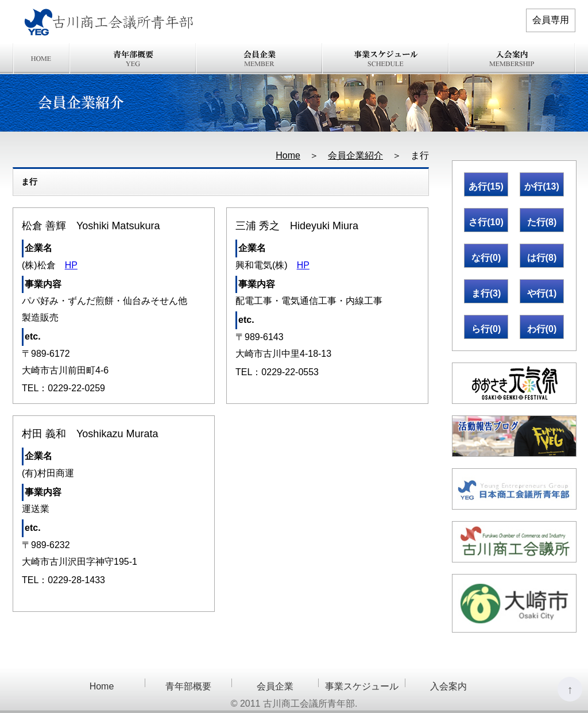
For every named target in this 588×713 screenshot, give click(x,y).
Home (41, 58)
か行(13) (541, 186)
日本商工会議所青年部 (514, 489)
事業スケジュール (386, 58)
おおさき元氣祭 (514, 383)
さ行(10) (486, 222)
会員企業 (260, 58)
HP (71, 265)
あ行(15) (486, 186)
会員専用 (551, 20)
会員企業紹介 (355, 155)
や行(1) (542, 293)
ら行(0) (486, 329)
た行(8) (542, 222)
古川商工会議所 (514, 542)
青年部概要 (133, 58)
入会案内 (512, 58)
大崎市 (514, 603)
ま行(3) (486, 293)
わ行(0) (542, 329)
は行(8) (542, 258)
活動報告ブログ (514, 436)
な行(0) (486, 258)
